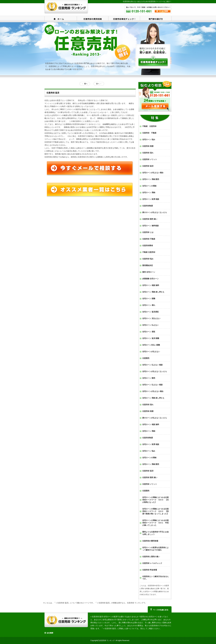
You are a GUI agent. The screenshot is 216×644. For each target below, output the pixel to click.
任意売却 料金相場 (150, 570)
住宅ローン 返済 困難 (151, 338)
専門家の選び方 (156, 19)
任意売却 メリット (150, 159)
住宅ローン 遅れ (149, 305)
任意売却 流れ (148, 153)
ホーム (61, 19)
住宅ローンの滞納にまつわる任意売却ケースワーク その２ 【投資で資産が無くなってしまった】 (156, 511)
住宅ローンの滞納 (149, 186)
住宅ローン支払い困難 (151, 345)
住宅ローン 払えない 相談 (152, 365)
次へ (99, 84)
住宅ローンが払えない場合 (153, 173)
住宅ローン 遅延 (149, 332)
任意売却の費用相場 (93, 19)
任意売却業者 (148, 246)
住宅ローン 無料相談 (151, 226)
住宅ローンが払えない (151, 352)
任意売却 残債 (148, 146)
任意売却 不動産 (149, 133)
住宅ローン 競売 (149, 378)
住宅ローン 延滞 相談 (151, 199)
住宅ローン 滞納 (149, 193)
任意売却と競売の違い (151, 557)
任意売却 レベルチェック (152, 563)
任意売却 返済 (148, 166)
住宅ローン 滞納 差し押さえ (153, 292)
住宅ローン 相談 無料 (151, 285)
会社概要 (50, 633)
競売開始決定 (148, 265)
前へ (85, 84)
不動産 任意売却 (149, 126)
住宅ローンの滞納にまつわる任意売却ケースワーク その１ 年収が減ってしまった (156, 523)
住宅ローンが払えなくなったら (155, 371)
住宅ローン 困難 (149, 299)
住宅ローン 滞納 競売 (151, 179)
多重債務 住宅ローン (151, 279)
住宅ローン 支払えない (151, 318)
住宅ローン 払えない (151, 325)
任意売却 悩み (148, 259)
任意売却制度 (148, 206)
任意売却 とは (148, 232)
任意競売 (146, 358)
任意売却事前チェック (124, 19)
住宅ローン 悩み (149, 139)
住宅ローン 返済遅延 (151, 312)
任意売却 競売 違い (150, 219)
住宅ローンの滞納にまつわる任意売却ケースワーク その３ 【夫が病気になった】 (156, 500)
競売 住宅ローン (149, 272)
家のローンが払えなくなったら (155, 212)
